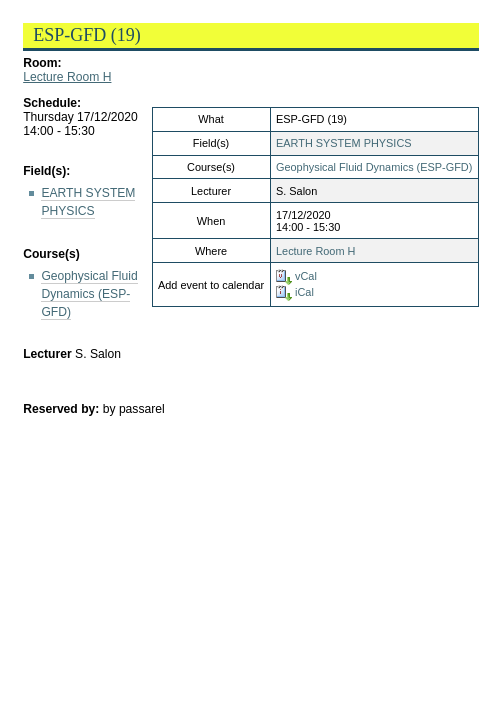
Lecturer (47, 354)
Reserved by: (63, 409)
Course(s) (51, 254)
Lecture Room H (67, 77)
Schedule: (52, 103)
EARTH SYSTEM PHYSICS (344, 143)
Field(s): (46, 171)
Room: (42, 63)
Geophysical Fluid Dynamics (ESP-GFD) (374, 167)
